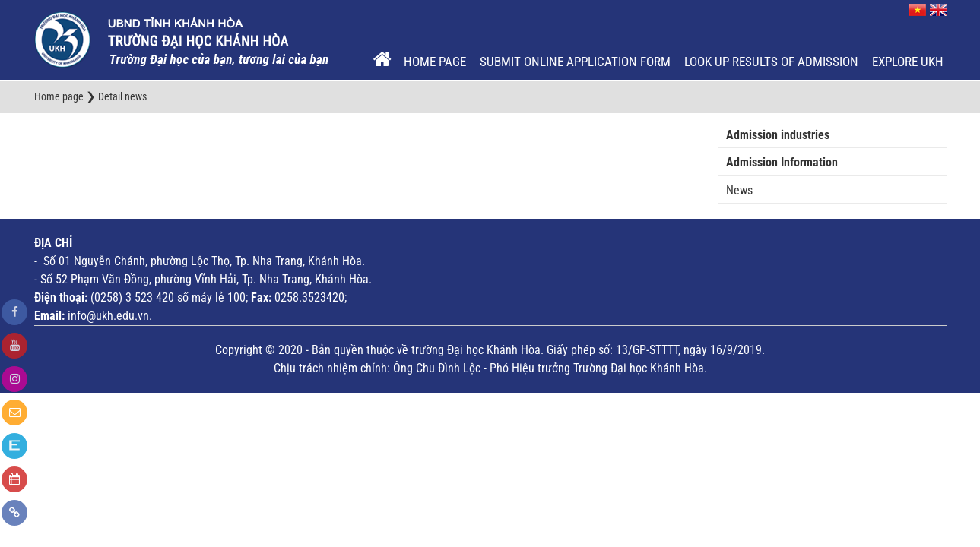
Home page (435, 62)
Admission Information (782, 162)
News (739, 190)
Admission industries (778, 135)
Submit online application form (575, 62)
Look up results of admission (771, 62)
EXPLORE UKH (908, 62)
